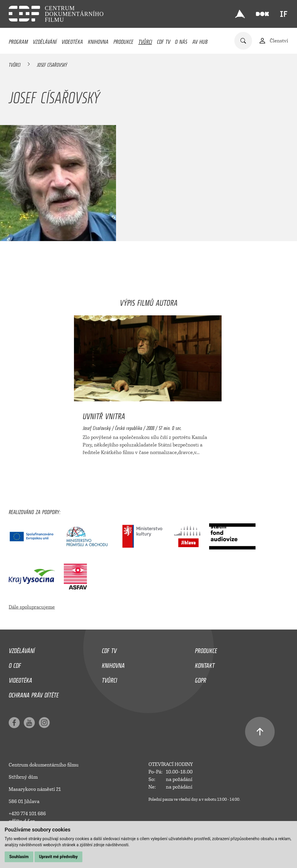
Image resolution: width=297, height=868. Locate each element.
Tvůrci (145, 40)
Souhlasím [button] (19, 857)
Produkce (123, 40)
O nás (181, 40)
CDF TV (164, 40)
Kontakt (205, 664)
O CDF (15, 664)
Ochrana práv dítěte (34, 694)
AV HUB (200, 40)
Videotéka (72, 40)
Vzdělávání (45, 40)
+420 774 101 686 (27, 814)
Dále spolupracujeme (32, 607)
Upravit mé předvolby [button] (58, 857)
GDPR (201, 679)
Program (18, 40)
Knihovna (98, 40)
